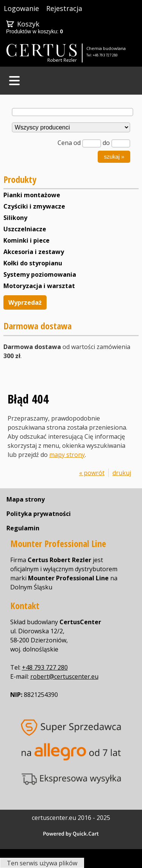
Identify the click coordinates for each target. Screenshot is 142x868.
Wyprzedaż (25, 302)
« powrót (92, 473)
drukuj (122, 473)
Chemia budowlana (106, 48)
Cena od (69, 143)
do (106, 143)
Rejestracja (64, 8)
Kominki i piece (27, 240)
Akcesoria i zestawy (34, 252)
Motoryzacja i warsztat (39, 286)
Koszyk (28, 24)
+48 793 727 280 (105, 55)
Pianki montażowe (32, 195)
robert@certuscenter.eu (64, 676)
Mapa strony (26, 499)
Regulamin (23, 528)
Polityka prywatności (39, 514)
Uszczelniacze (25, 229)
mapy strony (67, 455)
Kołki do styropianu (33, 263)
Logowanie (21, 8)
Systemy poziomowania (40, 274)
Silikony (15, 218)
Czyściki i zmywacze (34, 206)
